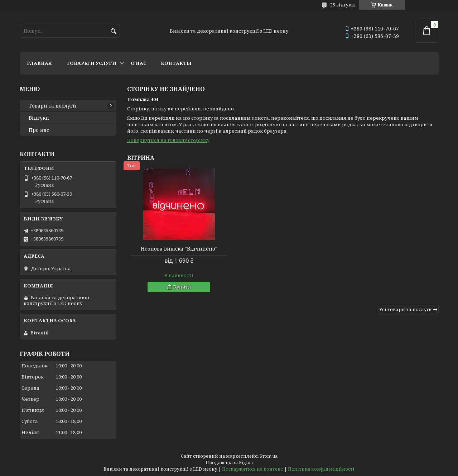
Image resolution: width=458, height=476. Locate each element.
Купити (180, 287)
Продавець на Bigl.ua (229, 463)
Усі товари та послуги (406, 309)
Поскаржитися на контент (253, 469)
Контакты (176, 63)
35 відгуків (343, 5)
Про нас (39, 130)
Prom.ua (269, 456)
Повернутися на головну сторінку (168, 140)
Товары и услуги (91, 63)
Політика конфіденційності (321, 469)
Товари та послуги (52, 106)
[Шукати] (114, 31)
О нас (139, 63)
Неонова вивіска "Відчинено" (177, 249)
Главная (39, 63)
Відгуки (39, 118)
